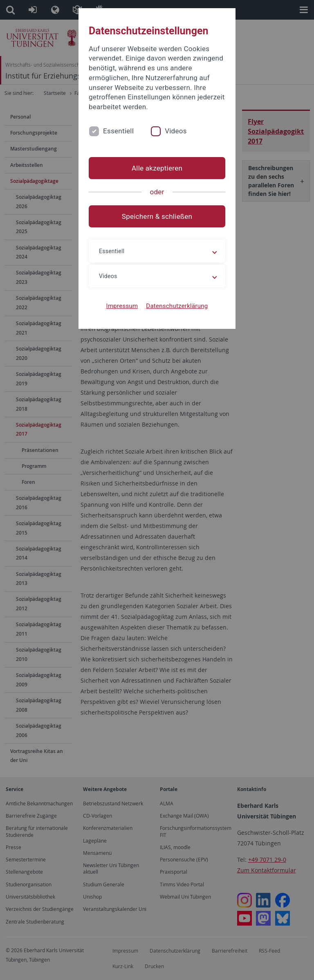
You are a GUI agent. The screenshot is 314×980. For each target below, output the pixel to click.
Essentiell (118, 131)
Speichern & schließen (157, 216)
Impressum (122, 306)
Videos (176, 131)
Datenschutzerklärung (177, 306)
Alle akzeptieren (157, 168)
